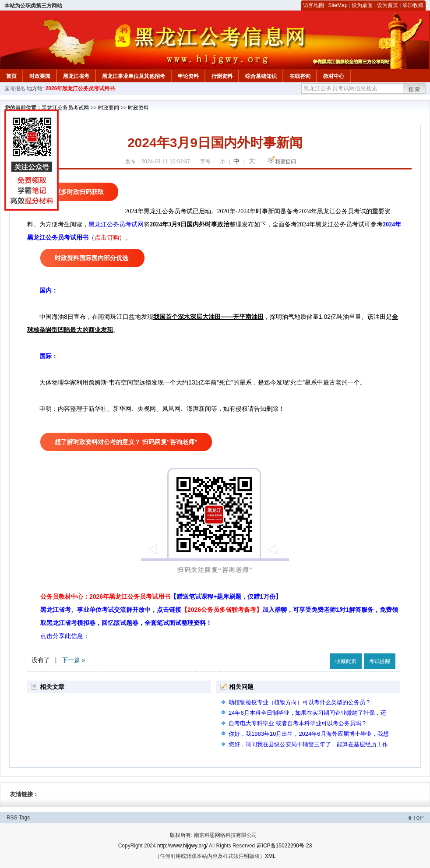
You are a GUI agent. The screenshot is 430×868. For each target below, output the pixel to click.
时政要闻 (40, 76)
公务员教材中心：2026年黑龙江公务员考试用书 (161, 596)
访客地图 (314, 5)
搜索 (415, 89)
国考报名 (15, 88)
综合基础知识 (261, 76)
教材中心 (334, 76)
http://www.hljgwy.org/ (182, 846)
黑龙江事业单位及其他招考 (134, 76)
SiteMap (338, 5)
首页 (11, 76)
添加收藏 (413, 5)
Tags (24, 818)
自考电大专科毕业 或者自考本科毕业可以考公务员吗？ (298, 723)
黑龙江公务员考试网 (65, 108)
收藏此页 (346, 661)
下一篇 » (74, 660)
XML (270, 856)
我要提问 (285, 162)
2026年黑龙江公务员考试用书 (80, 88)
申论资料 (188, 76)
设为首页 (388, 5)
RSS (12, 818)
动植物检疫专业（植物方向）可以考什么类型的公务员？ (300, 702)
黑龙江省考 (76, 76)
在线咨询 (300, 76)
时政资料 (138, 108)
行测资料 (222, 76)
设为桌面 (362, 5)
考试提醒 (380, 661)
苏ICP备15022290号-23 (284, 846)
